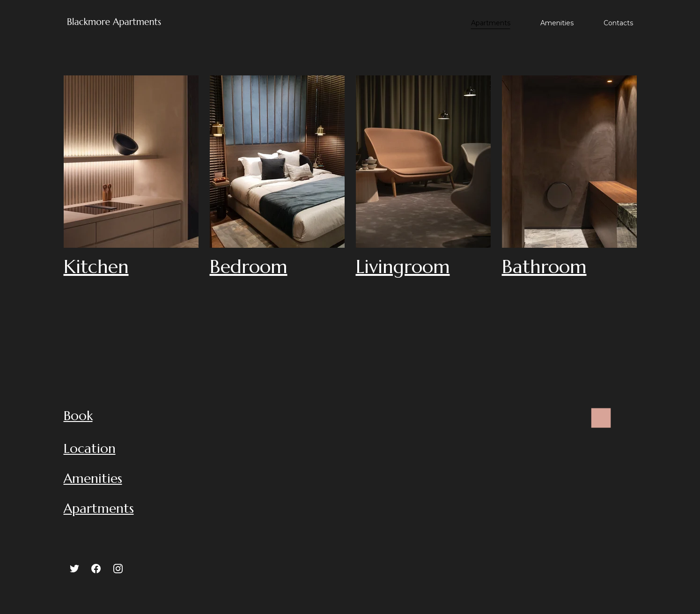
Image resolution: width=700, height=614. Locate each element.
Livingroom (403, 266)
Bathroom (544, 266)
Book (78, 416)
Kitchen (96, 266)
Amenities (557, 23)
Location (90, 448)
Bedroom (249, 266)
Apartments (491, 23)
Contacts (618, 23)
